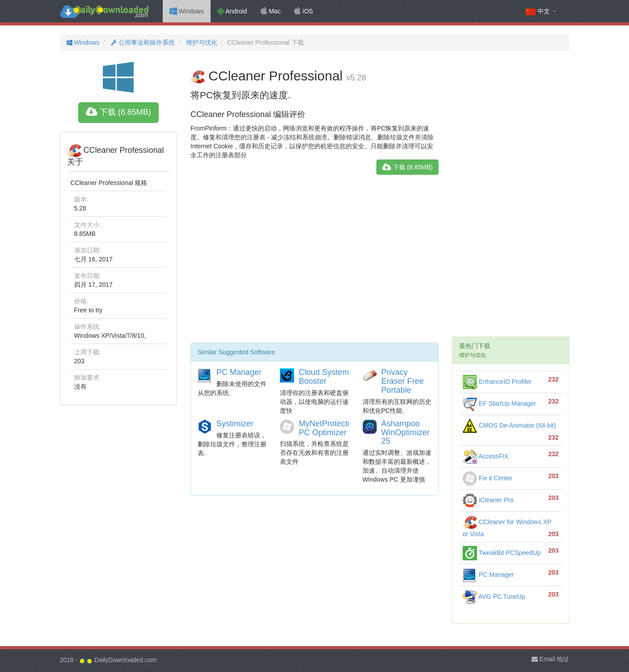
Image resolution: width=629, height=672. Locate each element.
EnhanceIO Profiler (497, 382)
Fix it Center (488, 478)
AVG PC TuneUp (494, 596)
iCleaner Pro (488, 500)
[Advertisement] (314, 262)
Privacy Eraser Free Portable (403, 381)
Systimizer (235, 424)
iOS (304, 11)
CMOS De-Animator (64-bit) (509, 425)
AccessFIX (485, 456)
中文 (541, 11)
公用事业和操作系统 (142, 42)
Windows (187, 11)
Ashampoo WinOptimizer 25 (405, 433)
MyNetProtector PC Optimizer (327, 428)
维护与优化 (201, 42)
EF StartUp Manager (499, 403)
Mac (271, 11)
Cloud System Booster (324, 377)
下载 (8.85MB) (118, 112)
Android (232, 11)
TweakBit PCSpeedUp (502, 553)
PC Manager (239, 372)
